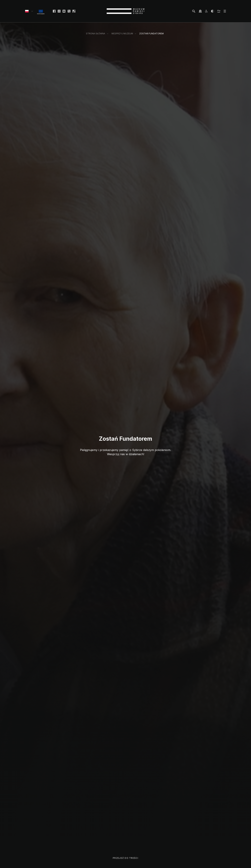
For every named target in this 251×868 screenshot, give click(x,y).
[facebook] (54, 11)
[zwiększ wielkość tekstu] (219, 11)
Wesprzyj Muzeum (122, 34)
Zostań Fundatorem (151, 34)
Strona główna (96, 34)
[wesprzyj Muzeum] (200, 11)
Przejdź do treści (125, 858)
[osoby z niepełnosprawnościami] (206, 11)
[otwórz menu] (225, 11)
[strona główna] (125, 11)
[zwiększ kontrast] (212, 11)
